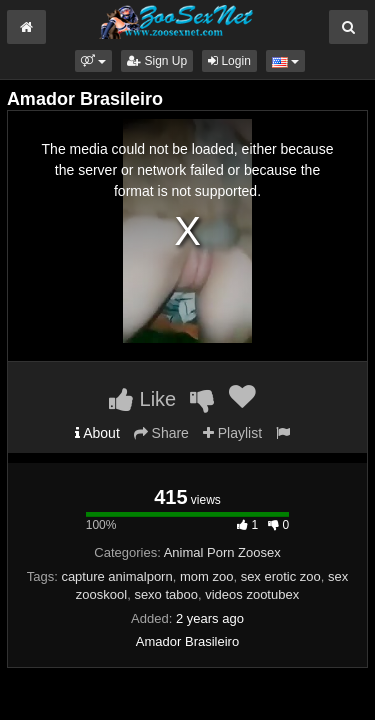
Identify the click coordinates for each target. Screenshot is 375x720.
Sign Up (157, 61)
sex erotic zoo (281, 576)
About (97, 433)
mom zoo (206, 576)
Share (161, 433)
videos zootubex (252, 594)
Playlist (232, 433)
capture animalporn (116, 576)
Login (229, 61)
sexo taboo (166, 594)
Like (142, 399)
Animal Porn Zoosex (222, 552)
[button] (93, 61)
